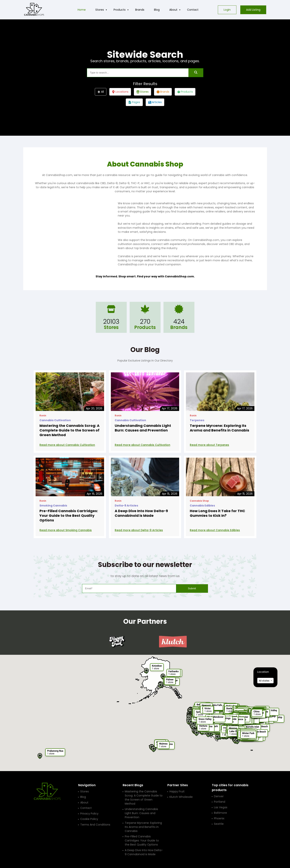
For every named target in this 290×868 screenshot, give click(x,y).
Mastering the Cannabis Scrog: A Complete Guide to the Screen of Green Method (69, 430)
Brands (140, 10)
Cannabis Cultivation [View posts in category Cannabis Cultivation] (55, 420)
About (173, 10)
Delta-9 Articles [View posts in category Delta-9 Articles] (126, 506)
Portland (220, 802)
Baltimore (220, 813)
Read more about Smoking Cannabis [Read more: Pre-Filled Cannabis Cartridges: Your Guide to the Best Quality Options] (66, 530)
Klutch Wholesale (181, 797)
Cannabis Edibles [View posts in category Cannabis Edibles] (202, 506)
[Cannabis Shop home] (34, 10)
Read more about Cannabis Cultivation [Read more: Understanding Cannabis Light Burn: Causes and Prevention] (142, 445)
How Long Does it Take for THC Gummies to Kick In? (217, 513)
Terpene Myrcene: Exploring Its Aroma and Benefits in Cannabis (219, 428)
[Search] (196, 73)
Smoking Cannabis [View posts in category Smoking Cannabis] (53, 506)
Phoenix (219, 818)
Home (82, 10)
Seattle (219, 824)
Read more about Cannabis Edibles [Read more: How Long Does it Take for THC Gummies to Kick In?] (215, 530)
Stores (100, 10)
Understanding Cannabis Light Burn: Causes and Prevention (143, 428)
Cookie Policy (89, 819)
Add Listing (253, 10)
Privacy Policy (89, 814)
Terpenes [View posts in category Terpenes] (197, 420)
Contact (193, 10)
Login (227, 10)
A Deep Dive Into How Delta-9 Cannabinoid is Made (141, 513)
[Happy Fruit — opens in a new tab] (117, 642)
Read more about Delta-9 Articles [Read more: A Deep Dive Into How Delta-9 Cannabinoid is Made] (139, 530)
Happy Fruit (177, 791)
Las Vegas (221, 807)
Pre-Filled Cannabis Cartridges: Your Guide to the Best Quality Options (69, 516)
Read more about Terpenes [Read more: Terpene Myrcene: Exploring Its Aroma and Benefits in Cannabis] (209, 445)
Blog (157, 10)
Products (120, 10)
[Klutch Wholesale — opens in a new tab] (173, 642)
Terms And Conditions (95, 825)
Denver (219, 796)
